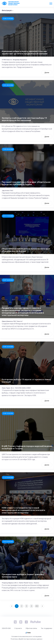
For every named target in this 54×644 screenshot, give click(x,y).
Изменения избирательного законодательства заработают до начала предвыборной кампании (25, 52)
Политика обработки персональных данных (26, 639)
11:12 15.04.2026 (8, 477)
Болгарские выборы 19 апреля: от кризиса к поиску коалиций (26, 381)
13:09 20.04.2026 (8, 149)
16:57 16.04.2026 (8, 280)
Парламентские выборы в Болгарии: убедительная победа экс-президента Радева (26, 183)
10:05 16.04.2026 (8, 347)
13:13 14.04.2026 (8, 542)
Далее (47, 73)
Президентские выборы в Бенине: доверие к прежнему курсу (23, 576)
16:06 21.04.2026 (8, 18)
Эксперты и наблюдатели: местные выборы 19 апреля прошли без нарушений (24, 119)
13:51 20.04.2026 (8, 85)
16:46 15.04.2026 (8, 413)
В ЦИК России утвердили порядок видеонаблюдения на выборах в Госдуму (27, 447)
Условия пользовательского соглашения (26, 636)
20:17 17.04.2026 (8, 216)
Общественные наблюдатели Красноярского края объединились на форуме (26, 250)
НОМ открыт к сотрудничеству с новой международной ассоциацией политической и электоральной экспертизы (23, 510)
